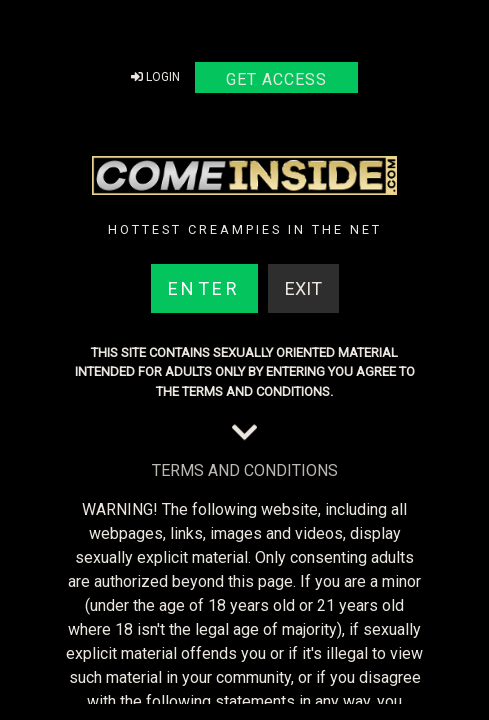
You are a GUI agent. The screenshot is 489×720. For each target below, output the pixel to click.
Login (155, 77)
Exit (303, 288)
